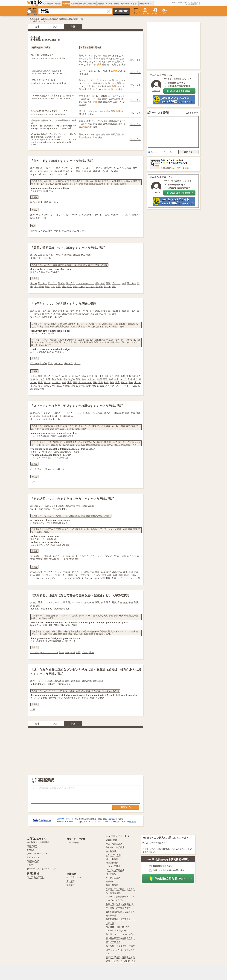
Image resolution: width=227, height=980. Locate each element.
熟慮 (64, 382)
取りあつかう (37, 469)
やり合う (121, 215)
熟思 (100, 379)
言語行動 (35, 556)
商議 (104, 575)
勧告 (88, 386)
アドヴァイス (112, 386)
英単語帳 (83, 4)
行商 (42, 389)
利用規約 (31, 850)
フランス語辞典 (113, 866)
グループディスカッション (87, 575)
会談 (36, 389)
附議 (114, 572)
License (111, 819)
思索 (105, 379)
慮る (135, 379)
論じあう (132, 283)
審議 (97, 572)
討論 (64, 286)
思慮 (40, 382)
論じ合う (70, 283)
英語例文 (58, 4)
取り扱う (63, 469)
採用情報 (71, 885)
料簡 (106, 382)
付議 (92, 572)
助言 (134, 386)
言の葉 (53, 559)
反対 (38, 218)
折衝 (117, 376)
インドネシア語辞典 (115, 870)
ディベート (77, 572)
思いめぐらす (85, 382)
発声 (33, 482)
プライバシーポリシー (37, 854)
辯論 (42, 286)
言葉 (68, 556)
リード (53, 386)
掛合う (85, 376)
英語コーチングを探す (129, 4)
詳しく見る (135, 60)
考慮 (116, 379)
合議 (120, 575)
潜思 (101, 382)
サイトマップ (33, 857)
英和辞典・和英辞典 (49, 19)
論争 (33, 215)
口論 (107, 215)
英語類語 (66, 4)
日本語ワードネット (65, 819)
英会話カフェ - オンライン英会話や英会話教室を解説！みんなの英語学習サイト (120, 938)
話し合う (116, 283)
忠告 (67, 386)
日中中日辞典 (112, 859)
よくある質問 (179, 849)
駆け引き (66, 376)
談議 (75, 286)
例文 (55, 26)
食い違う (82, 231)
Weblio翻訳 (192, 113)
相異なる (35, 231)
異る (64, 231)
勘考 (112, 382)
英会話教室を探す (146, 4)
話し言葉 (122, 556)
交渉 (128, 376)
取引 (92, 376)
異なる (44, 231)
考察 (131, 382)
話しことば (63, 559)
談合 (134, 575)
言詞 (77, 559)
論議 (124, 283)
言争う (90, 215)
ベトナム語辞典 (113, 878)
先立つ (61, 386)
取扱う (54, 469)
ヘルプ (30, 865)
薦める (95, 386)
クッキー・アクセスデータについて (43, 869)
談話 (46, 202)
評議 (97, 283)
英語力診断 (92, 4)
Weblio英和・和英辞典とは (39, 842)
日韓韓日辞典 (112, 862)
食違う (57, 231)
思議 (130, 379)
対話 (102, 578)
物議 (78, 578)
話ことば (132, 556)
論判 (68, 215)
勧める (82, 386)
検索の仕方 (32, 846)
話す (40, 202)
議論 (114, 286)
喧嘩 (33, 218)
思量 (75, 382)
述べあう (68, 363)
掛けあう (109, 376)
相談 (103, 283)
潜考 (111, 379)
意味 (37, 26)
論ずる (100, 286)
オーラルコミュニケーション (90, 556)
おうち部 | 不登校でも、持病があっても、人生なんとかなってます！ (120, 949)
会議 (109, 575)
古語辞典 (110, 881)
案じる (124, 382)
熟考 (84, 379)
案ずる (47, 382)
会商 (123, 376)
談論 (108, 283)
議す (36, 286)
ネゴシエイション (90, 578)
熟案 (69, 382)
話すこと (57, 556)
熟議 (47, 286)
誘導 (46, 386)
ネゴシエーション (126, 578)
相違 (50, 231)
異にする (72, 231)
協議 (70, 575)
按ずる (123, 379)
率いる (34, 386)
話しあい (91, 286)
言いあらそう (48, 215)
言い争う (99, 215)
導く (40, 386)
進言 (102, 386)
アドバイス (125, 386)
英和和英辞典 (48, 4)
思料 (95, 382)
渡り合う (60, 215)
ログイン (155, 13)
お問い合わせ (73, 842)
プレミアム (145, 13)
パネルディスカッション (57, 578)
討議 (58, 286)
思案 (117, 382)
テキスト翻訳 (160, 113)
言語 (46, 559)
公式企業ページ (74, 877)
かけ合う (56, 376)
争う (38, 215)
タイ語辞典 (111, 874)
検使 (73, 578)
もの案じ (56, 382)
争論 (113, 215)
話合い (82, 286)
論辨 (40, 572)
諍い (84, 215)
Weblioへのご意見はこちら (155, 843)
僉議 (70, 286)
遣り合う (136, 215)
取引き (34, 376)
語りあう (54, 202)
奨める (74, 386)
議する (34, 283)
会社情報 (71, 881)
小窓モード (136, 11)
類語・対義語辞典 (114, 844)
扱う (47, 469)
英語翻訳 (101, 4)
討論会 (34, 572)
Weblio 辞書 (35, 19)
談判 (40, 376)
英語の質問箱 (112, 885)
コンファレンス (49, 575)
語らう (34, 202)
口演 (46, 556)
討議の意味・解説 (66, 19)
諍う (128, 215)
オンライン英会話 (112, 4)
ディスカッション (85, 283)
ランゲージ (111, 556)
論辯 (108, 572)
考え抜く (92, 379)
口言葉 (39, 559)
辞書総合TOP (33, 861)
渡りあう (76, 215)
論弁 (125, 572)
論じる (108, 286)
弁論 (53, 286)
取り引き (99, 376)
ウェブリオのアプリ (36, 877)
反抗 (44, 218)
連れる (137, 382)
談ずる (61, 283)
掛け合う (76, 376)
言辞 (72, 559)
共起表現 (74, 4)
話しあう (43, 283)
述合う (77, 363)
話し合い (53, 283)
